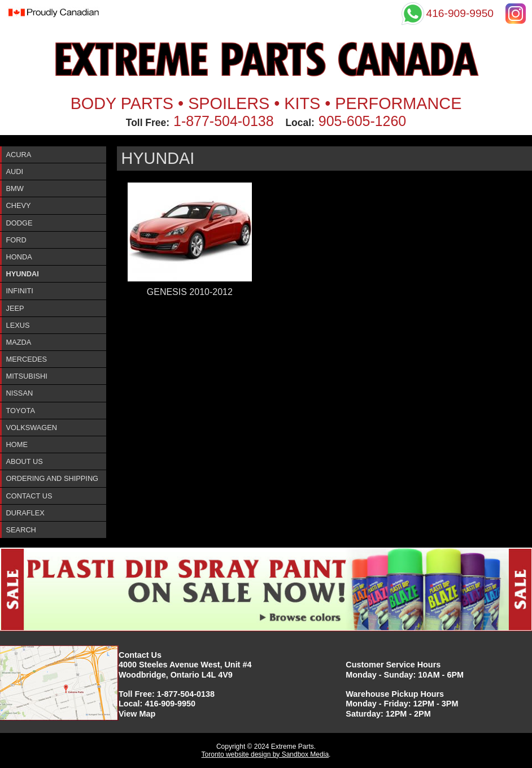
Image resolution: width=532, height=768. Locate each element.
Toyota (21, 411)
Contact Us (29, 496)
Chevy (19, 205)
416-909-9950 (170, 704)
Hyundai (23, 274)
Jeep (15, 308)
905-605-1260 (362, 121)
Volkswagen (32, 428)
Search (21, 530)
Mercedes (27, 359)
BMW (15, 188)
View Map (137, 714)
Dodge (19, 223)
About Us (25, 461)
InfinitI (20, 291)
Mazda (19, 342)
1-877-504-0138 (224, 121)
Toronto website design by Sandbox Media (265, 754)
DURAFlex (25, 513)
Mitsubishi (27, 376)
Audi (15, 172)
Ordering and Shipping (53, 478)
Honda (19, 257)
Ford (16, 240)
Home (17, 444)
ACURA (19, 155)
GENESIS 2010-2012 (190, 292)
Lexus (18, 325)
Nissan (20, 393)
